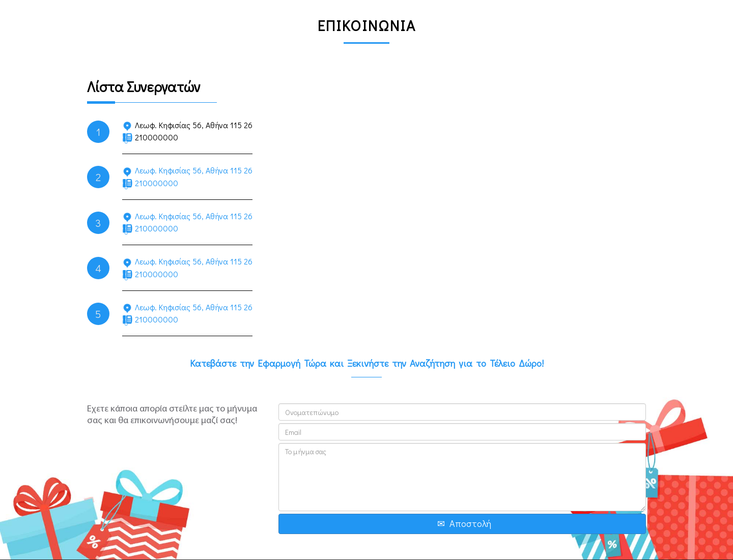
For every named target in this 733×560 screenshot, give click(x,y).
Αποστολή (470, 523)
